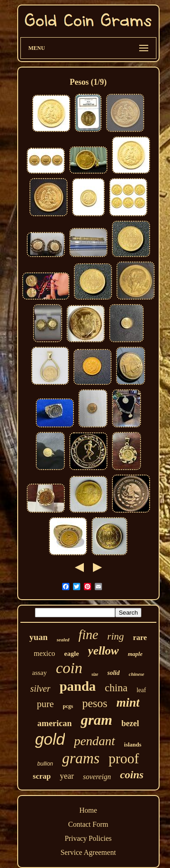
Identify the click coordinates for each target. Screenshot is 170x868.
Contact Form (88, 824)
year (67, 776)
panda (78, 686)
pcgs (68, 706)
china (116, 688)
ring (116, 636)
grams (81, 758)
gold (50, 739)
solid (114, 673)
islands (133, 744)
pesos (95, 703)
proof (124, 759)
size (95, 674)
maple (135, 654)
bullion (45, 764)
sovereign (97, 777)
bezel (130, 723)
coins (132, 775)
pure (45, 704)
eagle (72, 654)
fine (88, 635)
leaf (141, 690)
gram (96, 720)
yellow (103, 651)
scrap (42, 776)
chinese (136, 674)
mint (128, 703)
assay (40, 673)
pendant (94, 741)
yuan (39, 637)
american (54, 723)
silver (40, 689)
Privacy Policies (88, 838)
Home (88, 810)
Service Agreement (88, 852)
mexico (45, 653)
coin (69, 668)
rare (140, 638)
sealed (63, 640)
